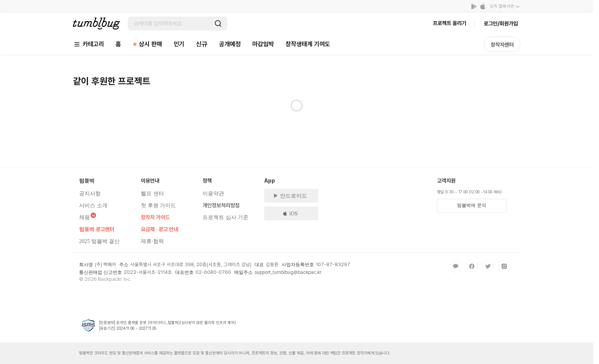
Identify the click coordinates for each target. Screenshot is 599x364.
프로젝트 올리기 (450, 23)
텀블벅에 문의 (472, 205)
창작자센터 (502, 45)
